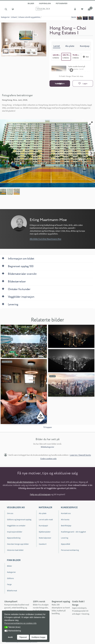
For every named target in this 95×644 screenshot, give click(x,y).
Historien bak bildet (15, 550)
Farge (9, 584)
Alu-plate (43, 513)
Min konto (65, 519)
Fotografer (62, 3)
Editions (10, 578)
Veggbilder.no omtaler (16, 526)
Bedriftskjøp (66, 526)
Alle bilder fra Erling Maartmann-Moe (45, 239)
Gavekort (43, 544)
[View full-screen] (91, 123)
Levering (65, 538)
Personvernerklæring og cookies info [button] (20, 623)
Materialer (45, 507)
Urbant (14, 19)
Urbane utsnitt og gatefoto (29, 19)
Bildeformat (12, 591)
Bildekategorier (47, 447)
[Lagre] (83, 83)
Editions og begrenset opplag (19, 519)
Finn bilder (14, 560)
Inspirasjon (45, 3)
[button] (6, 627)
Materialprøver (45, 538)
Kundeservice (69, 507)
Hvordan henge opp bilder (18, 544)
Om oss (10, 513)
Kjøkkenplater (45, 532)
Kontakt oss (66, 513)
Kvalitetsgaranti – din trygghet (73, 532)
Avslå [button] (10, 637)
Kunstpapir (43, 526)
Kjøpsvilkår (66, 544)
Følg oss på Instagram (40, 494)
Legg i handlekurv (60, 83)
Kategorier (5, 19)
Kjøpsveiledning (14, 538)
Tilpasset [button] (23, 637)
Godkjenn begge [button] (38, 637)
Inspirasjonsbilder (15, 532)
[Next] (91, 153)
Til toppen (47, 427)
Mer (86, 57)
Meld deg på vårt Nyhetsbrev (20, 482)
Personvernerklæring (70, 550)
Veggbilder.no (16, 507)
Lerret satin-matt (46, 519)
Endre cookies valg (48, 459)
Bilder (31, 3)
